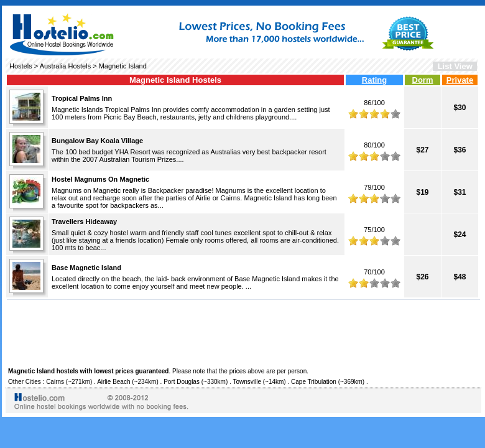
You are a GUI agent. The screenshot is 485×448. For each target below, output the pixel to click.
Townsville (247, 382)
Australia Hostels (66, 66)
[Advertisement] (243, 332)
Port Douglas (182, 382)
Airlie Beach (113, 382)
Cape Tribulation (314, 382)
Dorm (423, 80)
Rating (374, 80)
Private (460, 80)
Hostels (21, 66)
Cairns (55, 382)
